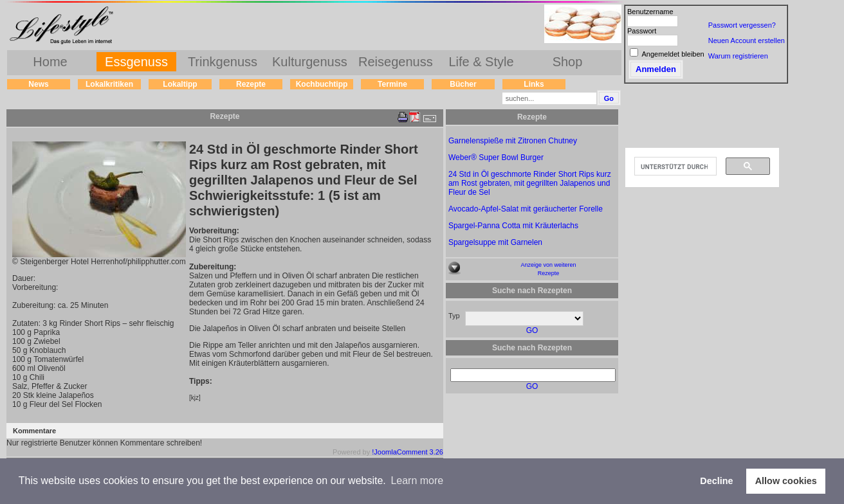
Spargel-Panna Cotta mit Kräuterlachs (513, 226)
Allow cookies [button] (786, 481)
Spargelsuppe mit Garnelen (495, 242)
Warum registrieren (738, 56)
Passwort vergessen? (742, 25)
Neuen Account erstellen (747, 40)
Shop (568, 62)
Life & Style (481, 62)
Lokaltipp (180, 84)
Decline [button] (716, 481)
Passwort (642, 31)
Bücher (463, 84)
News (38, 84)
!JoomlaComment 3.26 (408, 452)
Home (50, 62)
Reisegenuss (396, 62)
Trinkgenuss (223, 62)
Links (534, 84)
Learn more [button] (417, 481)
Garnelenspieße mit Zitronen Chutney (513, 141)
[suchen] (674, 166)
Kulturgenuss (310, 62)
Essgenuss (136, 62)
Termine (392, 84)
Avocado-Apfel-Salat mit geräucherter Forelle (526, 209)
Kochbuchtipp (322, 84)
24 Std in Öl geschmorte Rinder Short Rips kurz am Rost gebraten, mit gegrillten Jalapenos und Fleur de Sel (530, 183)
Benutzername (650, 12)
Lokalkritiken (109, 84)
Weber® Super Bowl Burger (496, 157)
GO (532, 330)
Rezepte (251, 84)
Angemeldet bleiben (673, 54)
